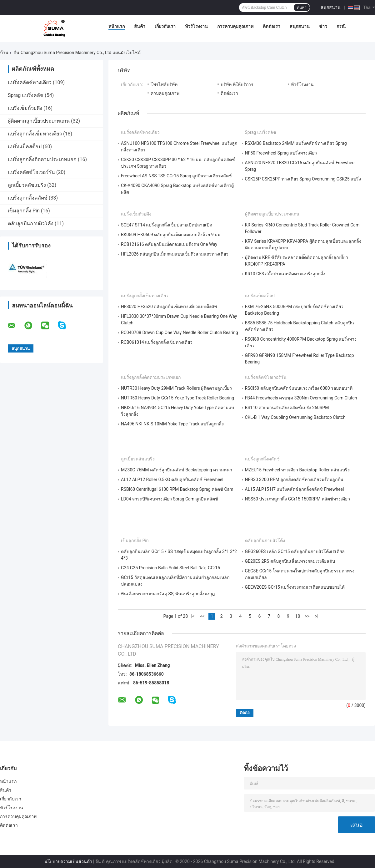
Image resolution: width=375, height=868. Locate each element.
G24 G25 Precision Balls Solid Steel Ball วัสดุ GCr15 (170, 568)
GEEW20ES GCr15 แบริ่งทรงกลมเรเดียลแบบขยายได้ (295, 587)
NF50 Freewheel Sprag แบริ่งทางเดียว (281, 153)
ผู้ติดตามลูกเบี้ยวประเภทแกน (39, 121)
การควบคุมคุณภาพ (235, 26)
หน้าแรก (117, 26)
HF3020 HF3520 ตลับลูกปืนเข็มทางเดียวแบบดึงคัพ (169, 307)
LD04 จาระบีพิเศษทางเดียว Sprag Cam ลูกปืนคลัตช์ (170, 499)
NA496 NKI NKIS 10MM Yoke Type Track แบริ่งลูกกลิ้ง (172, 424)
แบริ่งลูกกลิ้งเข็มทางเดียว (35, 134)
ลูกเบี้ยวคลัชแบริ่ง (27, 185)
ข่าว (323, 26)
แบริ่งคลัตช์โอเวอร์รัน (31, 172)
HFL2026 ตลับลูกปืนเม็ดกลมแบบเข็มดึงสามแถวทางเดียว (175, 254)
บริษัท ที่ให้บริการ (237, 84)
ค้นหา (302, 8)
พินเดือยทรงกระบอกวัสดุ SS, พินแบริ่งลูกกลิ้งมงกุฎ (168, 594)
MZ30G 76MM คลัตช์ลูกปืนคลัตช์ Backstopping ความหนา (177, 470)
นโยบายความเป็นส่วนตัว (68, 861)
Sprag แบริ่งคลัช (26, 95)
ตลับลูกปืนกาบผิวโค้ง (31, 223)
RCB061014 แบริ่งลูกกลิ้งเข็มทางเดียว (157, 342)
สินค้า (140, 26)
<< (202, 616)
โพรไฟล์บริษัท (164, 84)
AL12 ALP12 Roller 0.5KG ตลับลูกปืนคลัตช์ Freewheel (172, 480)
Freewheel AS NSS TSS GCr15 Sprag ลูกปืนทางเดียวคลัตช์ (176, 176)
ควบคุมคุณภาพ (165, 93)
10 (298, 616)
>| (317, 616)
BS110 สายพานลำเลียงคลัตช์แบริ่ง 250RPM (287, 408)
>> (307, 616)
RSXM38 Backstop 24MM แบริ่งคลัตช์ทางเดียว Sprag (296, 143)
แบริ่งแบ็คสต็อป (25, 147)
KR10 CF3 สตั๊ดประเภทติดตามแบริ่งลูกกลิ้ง (285, 274)
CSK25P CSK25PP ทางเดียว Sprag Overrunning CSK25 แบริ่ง (303, 179)
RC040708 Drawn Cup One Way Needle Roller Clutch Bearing (180, 332)
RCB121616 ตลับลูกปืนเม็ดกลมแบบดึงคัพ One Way (169, 244)
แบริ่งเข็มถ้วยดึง (25, 108)
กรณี (341, 26)
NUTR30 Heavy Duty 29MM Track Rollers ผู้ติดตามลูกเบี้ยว (176, 388)
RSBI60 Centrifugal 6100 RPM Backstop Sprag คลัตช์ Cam (177, 489)
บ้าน (4, 53)
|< (193, 616)
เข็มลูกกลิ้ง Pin (24, 211)
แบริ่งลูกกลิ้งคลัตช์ (28, 198)
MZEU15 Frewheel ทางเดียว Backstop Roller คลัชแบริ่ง (297, 470)
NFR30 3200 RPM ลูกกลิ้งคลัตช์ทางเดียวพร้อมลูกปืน (294, 480)
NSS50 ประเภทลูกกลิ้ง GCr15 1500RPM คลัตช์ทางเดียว (298, 499)
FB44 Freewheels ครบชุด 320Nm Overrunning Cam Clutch (301, 398)
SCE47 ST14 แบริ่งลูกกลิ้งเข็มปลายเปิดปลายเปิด (167, 225)
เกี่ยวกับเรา (165, 26)
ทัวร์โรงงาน (196, 26)
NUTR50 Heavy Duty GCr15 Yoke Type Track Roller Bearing (177, 398)
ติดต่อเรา (272, 26)
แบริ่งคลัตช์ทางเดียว (30, 82)
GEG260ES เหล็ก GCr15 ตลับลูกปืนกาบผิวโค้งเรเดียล (295, 551)
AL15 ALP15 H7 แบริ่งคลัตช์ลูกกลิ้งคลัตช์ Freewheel (295, 489)
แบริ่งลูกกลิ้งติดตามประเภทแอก (42, 159)
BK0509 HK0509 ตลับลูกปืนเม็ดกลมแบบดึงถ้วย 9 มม (171, 235)
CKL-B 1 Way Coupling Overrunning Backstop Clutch (295, 417)
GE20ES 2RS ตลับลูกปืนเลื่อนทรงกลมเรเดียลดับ (290, 561)
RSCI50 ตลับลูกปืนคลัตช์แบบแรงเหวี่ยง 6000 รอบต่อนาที (299, 388)
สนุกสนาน (331, 7)
